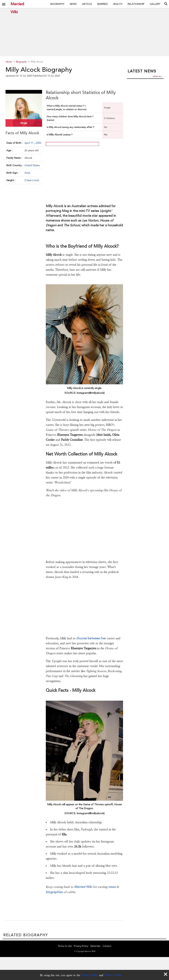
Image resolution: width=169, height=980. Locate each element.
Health (118, 4)
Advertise (95, 946)
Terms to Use (65, 946)
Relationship (136, 4)
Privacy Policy (90, 975)
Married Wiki (17, 4)
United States (32, 165)
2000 (38, 143)
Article (87, 4)
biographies (54, 892)
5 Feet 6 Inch (32, 180)
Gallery (155, 4)
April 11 (29, 143)
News (73, 4)
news (112, 887)
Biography (57, 4)
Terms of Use (113, 975)
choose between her (91, 638)
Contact (107, 946)
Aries (27, 173)
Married (103, 4)
